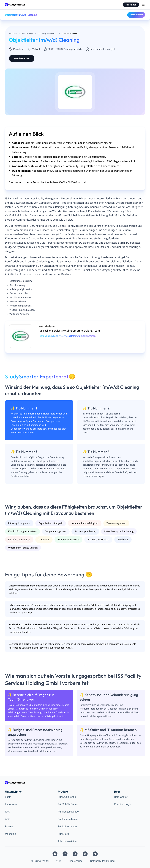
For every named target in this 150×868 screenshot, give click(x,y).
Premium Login (123, 804)
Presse (9, 827)
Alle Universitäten (68, 841)
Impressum (11, 804)
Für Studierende (67, 797)
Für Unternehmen (68, 819)
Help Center (121, 797)
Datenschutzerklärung (102, 861)
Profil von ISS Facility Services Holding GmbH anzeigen (67, 336)
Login (8, 797)
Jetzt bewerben (136, 15)
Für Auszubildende (68, 812)
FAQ (8, 812)
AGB (8, 819)
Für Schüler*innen (68, 804)
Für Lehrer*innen (67, 827)
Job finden (131, 5)
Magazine (10, 834)
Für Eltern (63, 834)
